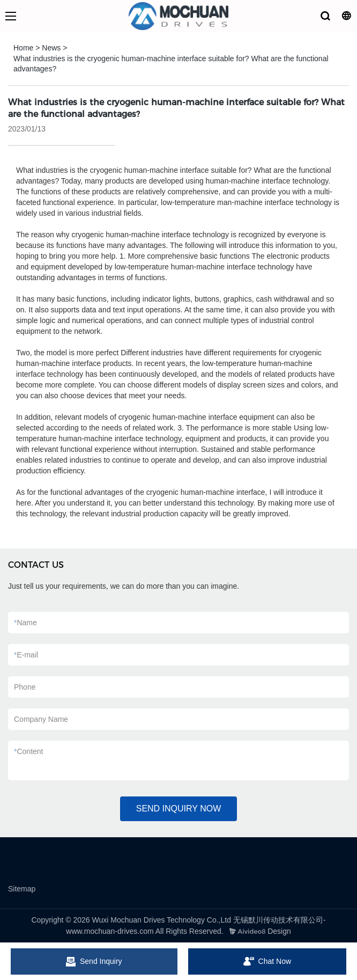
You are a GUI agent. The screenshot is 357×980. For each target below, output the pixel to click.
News (51, 48)
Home (23, 48)
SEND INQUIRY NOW (179, 809)
